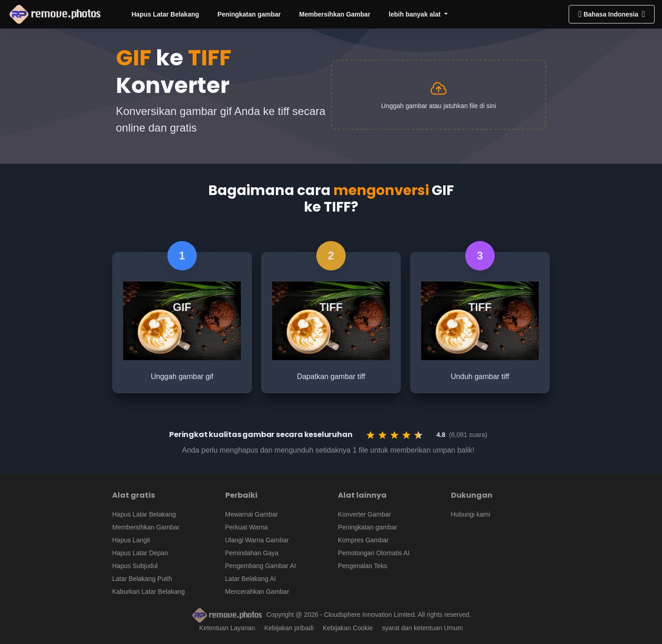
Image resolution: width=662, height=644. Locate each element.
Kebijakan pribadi (289, 628)
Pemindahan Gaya (252, 553)
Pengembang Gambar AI (261, 566)
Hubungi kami (471, 514)
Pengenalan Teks (362, 566)
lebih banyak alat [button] (416, 14)
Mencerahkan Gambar (257, 592)
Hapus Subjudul (135, 566)
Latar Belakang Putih (142, 579)
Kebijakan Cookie (348, 628)
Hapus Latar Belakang (165, 14)
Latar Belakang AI (251, 579)
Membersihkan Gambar (335, 14)
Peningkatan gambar (249, 14)
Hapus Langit (131, 540)
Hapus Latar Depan (140, 553)
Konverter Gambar (364, 514)
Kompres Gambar (363, 540)
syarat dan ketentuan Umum (422, 628)
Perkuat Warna (247, 527)
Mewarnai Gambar (252, 514)
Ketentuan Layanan (227, 628)
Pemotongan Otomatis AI (374, 553)
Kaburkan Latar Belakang (148, 592)
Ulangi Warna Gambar (257, 540)
